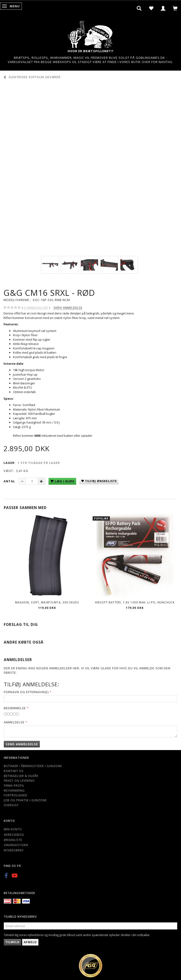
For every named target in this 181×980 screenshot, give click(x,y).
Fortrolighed (16, 795)
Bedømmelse (15, 708)
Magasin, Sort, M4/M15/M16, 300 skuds (47, 602)
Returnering (14, 790)
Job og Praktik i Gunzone (25, 800)
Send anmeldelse (22, 744)
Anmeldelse (14, 722)
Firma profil (14, 785)
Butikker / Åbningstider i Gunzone (33, 766)
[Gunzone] (90, 33)
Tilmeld (12, 942)
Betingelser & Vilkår (21, 776)
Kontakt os (14, 771)
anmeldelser (36, 308)
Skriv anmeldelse (68, 308)
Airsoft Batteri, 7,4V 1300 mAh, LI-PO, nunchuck (135, 602)
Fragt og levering (19, 781)
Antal (10, 481)
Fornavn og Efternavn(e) (26, 692)
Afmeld (30, 942)
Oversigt (11, 805)
